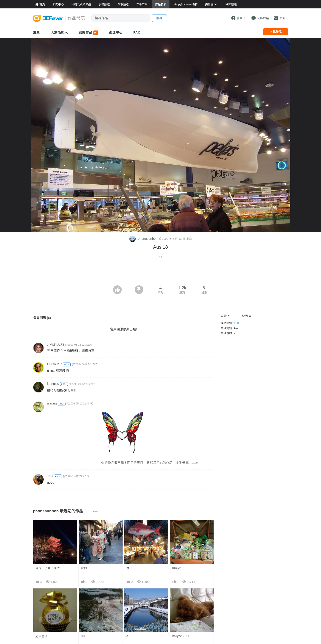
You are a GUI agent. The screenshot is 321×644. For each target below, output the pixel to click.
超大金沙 (42, 636)
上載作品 (276, 32)
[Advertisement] (161, 273)
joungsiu (53, 384)
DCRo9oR (54, 364)
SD (83, 636)
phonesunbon (144, 239)
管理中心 (116, 32)
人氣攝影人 (59, 32)
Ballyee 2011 (181, 636)
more (94, 511)
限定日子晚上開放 (48, 568)
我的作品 (88, 33)
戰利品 (177, 568)
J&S (50, 476)
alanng (52, 403)
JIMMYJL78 (56, 344)
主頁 (37, 32)
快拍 (84, 568)
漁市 (129, 568)
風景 (236, 323)
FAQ (137, 32)
